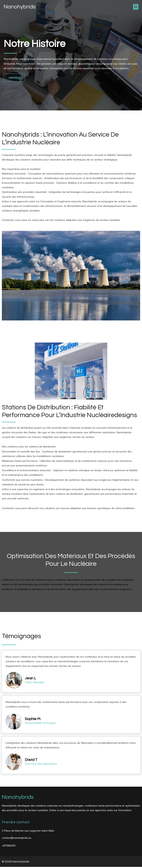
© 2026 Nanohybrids (16, 863)
